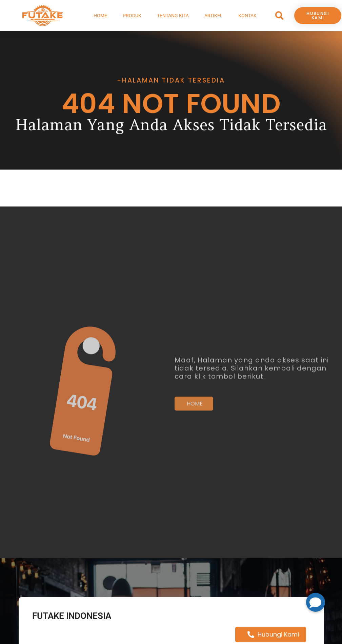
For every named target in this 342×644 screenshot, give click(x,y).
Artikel (214, 16)
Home (100, 16)
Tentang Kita (173, 16)
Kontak (247, 16)
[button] (279, 16)
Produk (132, 16)
